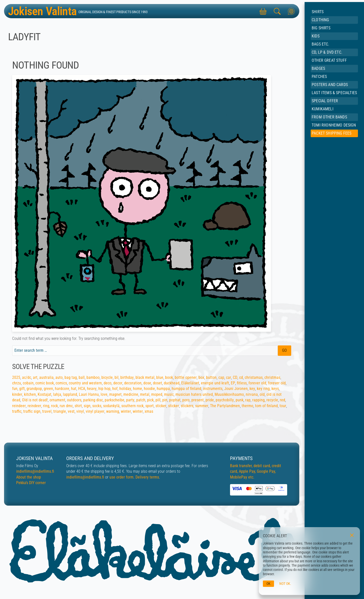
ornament (57, 400)
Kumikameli (323, 109)
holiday (125, 389)
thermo (247, 406)
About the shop (29, 477)
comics (61, 383)
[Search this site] (277, 11)
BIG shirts (321, 28)
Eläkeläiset (190, 383)
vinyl (80, 411)
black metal (145, 377)
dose (147, 383)
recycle (272, 400)
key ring (263, 389)
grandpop (34, 389)
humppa (163, 389)
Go (285, 350)
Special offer (325, 101)
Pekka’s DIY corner (31, 483)
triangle (60, 411)
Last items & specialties (334, 93)
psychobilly (225, 400)
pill (158, 400)
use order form (121, 477)
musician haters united (194, 394)
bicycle (107, 377)
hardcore (62, 389)
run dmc (66, 406)
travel (47, 411)
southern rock (132, 406)
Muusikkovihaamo (229, 394)
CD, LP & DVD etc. (327, 52)
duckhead (172, 383)
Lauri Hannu (89, 394)
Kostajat (44, 394)
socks (97, 406)
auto (59, 377)
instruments (213, 389)
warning (113, 411)
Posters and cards (330, 85)
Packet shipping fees (332, 133)
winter (126, 411)
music (169, 394)
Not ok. (285, 584)
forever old (257, 383)
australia (46, 377)
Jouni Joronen (236, 389)
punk (240, 400)
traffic (17, 411)
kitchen (30, 394)
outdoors (74, 400)
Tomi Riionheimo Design (334, 125)
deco (108, 383)
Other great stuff (329, 60)
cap (221, 377)
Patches (319, 77)
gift (22, 389)
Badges (318, 68)
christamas (254, 377)
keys (275, 389)
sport (150, 406)
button (211, 377)
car (229, 377)
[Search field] (145, 350)
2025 (16, 377)
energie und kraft (215, 383)
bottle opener (186, 377)
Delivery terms (147, 477)
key (252, 389)
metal (145, 394)
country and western (85, 383)
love (104, 394)
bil (117, 377)
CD (235, 377)
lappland (70, 394)
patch (141, 400)
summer (202, 406)
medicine (131, 394)
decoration (133, 383)
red (282, 400)
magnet (115, 394)
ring (46, 406)
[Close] (352, 535)
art (35, 377)
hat (74, 389)
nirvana (252, 394)
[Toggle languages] (291, 11)
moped (157, 394)
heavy (92, 389)
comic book (45, 383)
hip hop (104, 389)
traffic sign (32, 411)
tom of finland (266, 406)
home (138, 389)
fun (15, 389)
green (48, 389)
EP (233, 383)
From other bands (329, 117)
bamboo (93, 377)
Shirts (318, 12)
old (262, 394)
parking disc (93, 400)
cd (241, 377)
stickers (187, 406)
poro (186, 400)
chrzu (17, 383)
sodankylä (111, 406)
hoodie (149, 389)
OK (268, 584)
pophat (175, 400)
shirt (78, 406)
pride (210, 400)
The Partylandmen (225, 406)
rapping (258, 400)
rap (248, 400)
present (198, 400)
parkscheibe (115, 400)
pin (165, 400)
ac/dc (27, 377)
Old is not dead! (35, 400)
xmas (149, 411)
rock (54, 406)
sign (87, 406)
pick (150, 400)
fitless (242, 383)
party (130, 400)
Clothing (320, 20)
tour (283, 406)
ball (82, 377)
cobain (28, 383)
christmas (272, 377)
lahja (57, 394)
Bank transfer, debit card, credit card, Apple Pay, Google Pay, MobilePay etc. (256, 471)
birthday (127, 377)
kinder (17, 394)
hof (115, 389)
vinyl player (95, 411)
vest (71, 411)
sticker (161, 406)
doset (157, 383)
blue (160, 377)
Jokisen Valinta (44, 11)
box (201, 377)
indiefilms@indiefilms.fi (35, 471)
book (169, 377)
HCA (82, 389)
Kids (316, 36)
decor (118, 383)
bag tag (71, 377)
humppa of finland (186, 389)
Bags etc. (320, 44)
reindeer (19, 406)
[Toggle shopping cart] (263, 11)
